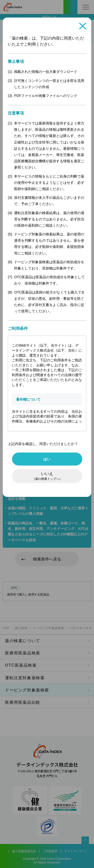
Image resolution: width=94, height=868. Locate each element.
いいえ (47, 476)
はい (47, 459)
